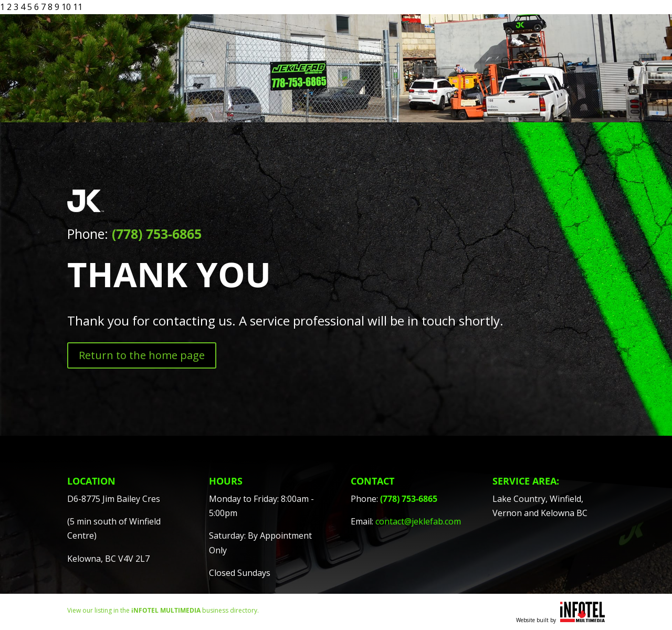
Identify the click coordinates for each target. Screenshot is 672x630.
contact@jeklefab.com (418, 521)
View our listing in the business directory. (163, 610)
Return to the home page (142, 355)
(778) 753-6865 (157, 234)
